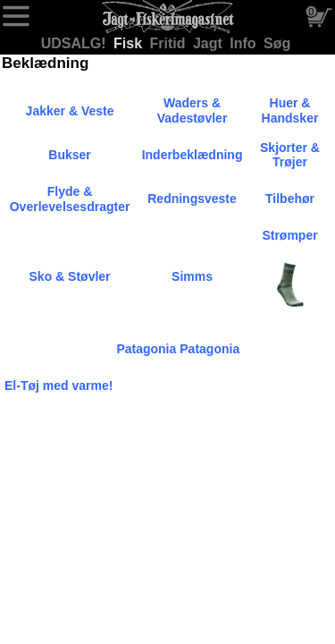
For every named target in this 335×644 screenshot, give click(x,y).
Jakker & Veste (70, 111)
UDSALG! (75, 43)
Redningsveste (192, 199)
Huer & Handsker (290, 110)
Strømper (289, 235)
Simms (192, 276)
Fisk (130, 43)
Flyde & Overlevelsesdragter (70, 199)
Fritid (170, 43)
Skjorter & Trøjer (290, 155)
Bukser (69, 155)
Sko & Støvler (70, 276)
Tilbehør (290, 199)
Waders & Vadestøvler (193, 110)
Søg (277, 43)
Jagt (209, 43)
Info (245, 43)
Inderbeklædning (193, 155)
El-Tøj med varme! (59, 386)
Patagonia (146, 349)
